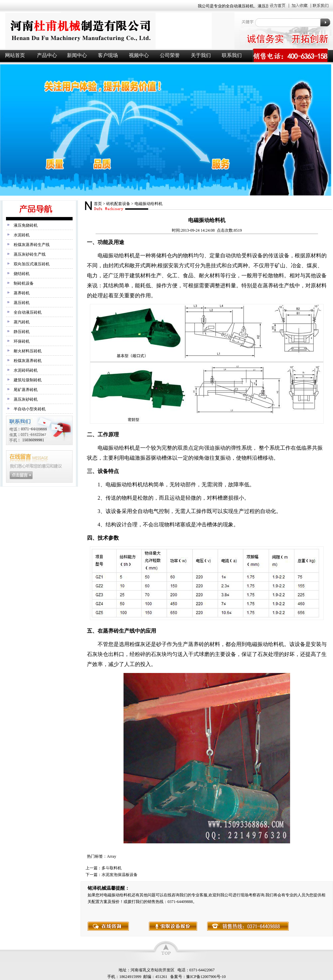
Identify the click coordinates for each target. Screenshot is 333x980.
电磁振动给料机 (149, 204)
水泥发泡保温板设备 (120, 875)
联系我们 (232, 55)
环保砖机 (22, 341)
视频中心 (139, 55)
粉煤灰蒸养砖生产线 (32, 245)
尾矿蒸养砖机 (26, 390)
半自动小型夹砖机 (30, 409)
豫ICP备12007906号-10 (206, 977)
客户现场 (108, 55)
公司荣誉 (170, 55)
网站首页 (15, 55)
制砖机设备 (24, 283)
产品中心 (47, 55)
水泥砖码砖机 (26, 370)
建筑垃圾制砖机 (28, 380)
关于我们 (201, 55)
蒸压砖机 (22, 303)
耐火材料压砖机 (28, 351)
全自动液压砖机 (28, 312)
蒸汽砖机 (22, 322)
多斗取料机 (112, 868)
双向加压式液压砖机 (32, 264)
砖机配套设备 (118, 204)
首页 (98, 204)
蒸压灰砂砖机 (26, 399)
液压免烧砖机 (26, 225)
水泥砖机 (22, 235)
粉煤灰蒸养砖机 (28, 361)
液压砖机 (117, 30)
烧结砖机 (22, 274)
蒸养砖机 (22, 293)
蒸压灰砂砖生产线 (30, 254)
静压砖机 (22, 332)
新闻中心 (77, 55)
